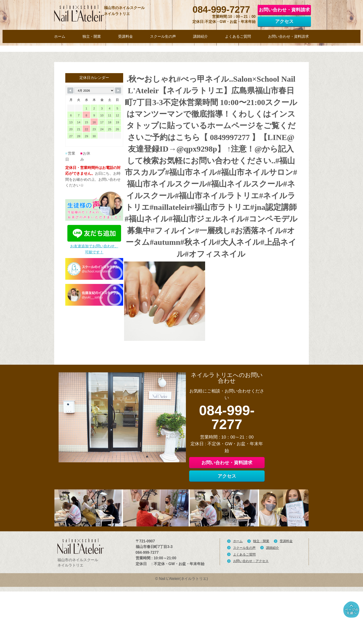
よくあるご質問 (244, 617)
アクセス (284, 20)
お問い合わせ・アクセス (251, 623)
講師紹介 (272, 610)
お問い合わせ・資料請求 (284, 9)
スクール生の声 (244, 610)
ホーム (238, 604)
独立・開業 (261, 604)
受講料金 (286, 604)
